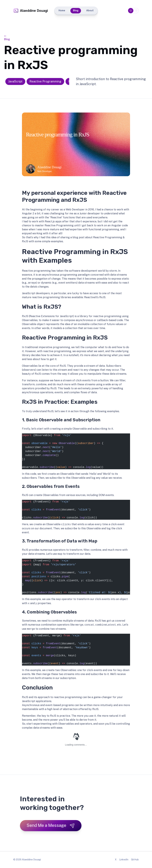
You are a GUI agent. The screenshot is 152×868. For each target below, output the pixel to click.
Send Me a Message (51, 825)
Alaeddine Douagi (31, 11)
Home (62, 11)
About (90, 11)
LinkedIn (124, 860)
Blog (76, 11)
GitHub (135, 860)
